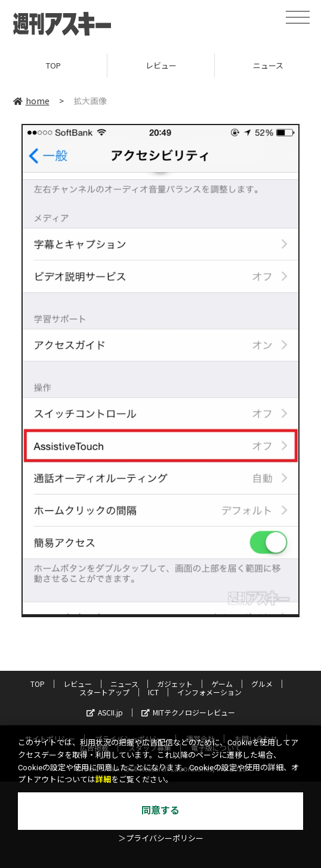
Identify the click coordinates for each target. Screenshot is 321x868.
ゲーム (222, 684)
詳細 (103, 780)
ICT (153, 692)
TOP (53, 65)
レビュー (161, 65)
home (31, 101)
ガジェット (175, 684)
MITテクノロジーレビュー (188, 712)
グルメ (262, 684)
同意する (160, 811)
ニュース (124, 684)
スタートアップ (104, 692)
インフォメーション (209, 692)
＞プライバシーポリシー (161, 839)
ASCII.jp (105, 712)
